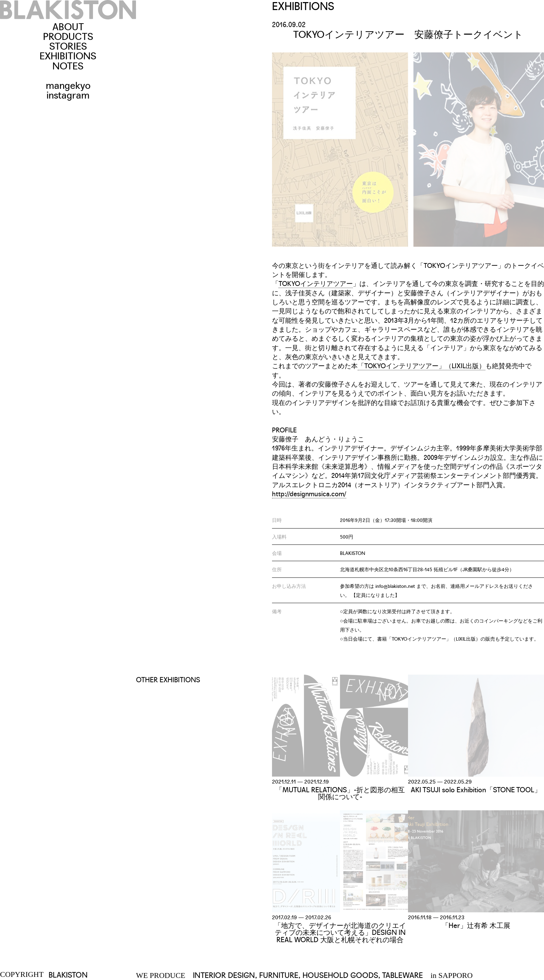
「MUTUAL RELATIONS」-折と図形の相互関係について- (340, 793)
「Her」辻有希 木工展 (476, 925)
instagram (68, 94)
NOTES (68, 65)
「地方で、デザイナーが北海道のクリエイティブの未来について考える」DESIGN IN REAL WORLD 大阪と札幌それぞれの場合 (340, 932)
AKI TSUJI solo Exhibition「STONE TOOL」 (476, 789)
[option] (408, 150)
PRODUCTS (68, 36)
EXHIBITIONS (68, 55)
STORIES (68, 45)
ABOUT (68, 26)
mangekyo (68, 85)
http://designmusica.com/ (309, 493)
